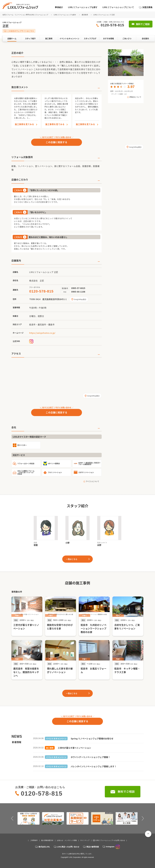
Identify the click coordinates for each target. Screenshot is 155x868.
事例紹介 (59, 7)
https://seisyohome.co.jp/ (42, 333)
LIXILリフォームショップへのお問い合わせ (110, 840)
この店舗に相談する (57, 142)
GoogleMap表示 (80, 299)
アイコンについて (92, 481)
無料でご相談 (143, 24)
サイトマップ (85, 840)
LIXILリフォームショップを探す (83, 7)
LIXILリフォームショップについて (118, 7)
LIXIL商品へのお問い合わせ (68, 847)
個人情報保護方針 (47, 840)
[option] (126, 63)
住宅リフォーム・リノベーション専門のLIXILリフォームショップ (26, 15)
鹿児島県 (85, 15)
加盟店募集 (147, 7)
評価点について (135, 97)
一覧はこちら (72, 559)
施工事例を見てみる (24, 124)
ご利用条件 (34, 840)
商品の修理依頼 (93, 847)
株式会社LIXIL (44, 847)
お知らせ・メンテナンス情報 (67, 840)
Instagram (113, 847)
